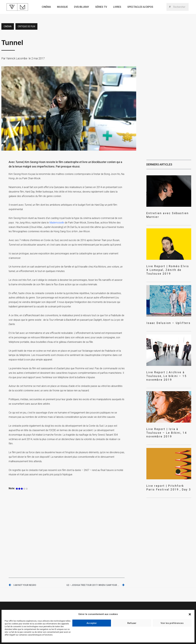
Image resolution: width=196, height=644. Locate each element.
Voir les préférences (172, 623)
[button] (190, 614)
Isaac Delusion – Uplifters (163, 314)
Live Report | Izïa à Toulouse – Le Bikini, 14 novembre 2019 (167, 417)
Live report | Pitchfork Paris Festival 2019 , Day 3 (164, 469)
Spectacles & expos (140, 7)
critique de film (26, 26)
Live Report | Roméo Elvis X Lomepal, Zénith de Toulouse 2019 (168, 263)
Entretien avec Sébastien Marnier (167, 213)
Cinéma (46, 7)
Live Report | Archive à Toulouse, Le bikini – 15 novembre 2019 (169, 364)
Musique (62, 7)
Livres (117, 7)
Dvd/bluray (82, 7)
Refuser (132, 623)
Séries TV (101, 7)
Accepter (92, 623)
